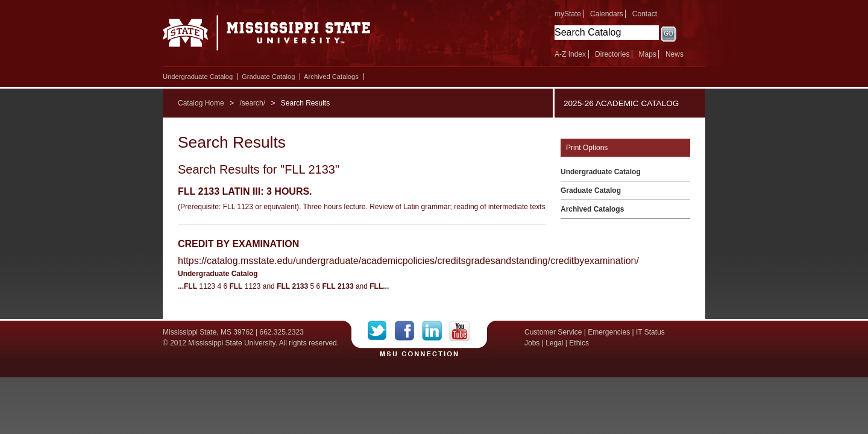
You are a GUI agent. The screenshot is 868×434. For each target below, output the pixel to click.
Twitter (381, 331)
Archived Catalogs (331, 77)
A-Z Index (570, 54)
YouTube (460, 331)
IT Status (650, 332)
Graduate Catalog (268, 77)
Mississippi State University (267, 36)
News (675, 54)
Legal (554, 343)
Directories (612, 54)
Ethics (579, 343)
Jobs (532, 343)
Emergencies (609, 332)
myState (568, 14)
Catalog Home (201, 103)
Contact (645, 14)
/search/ (252, 103)
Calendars (607, 14)
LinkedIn (436, 331)
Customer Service (553, 332)
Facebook (408, 331)
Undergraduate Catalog (198, 77)
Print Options (587, 148)
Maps (647, 54)
